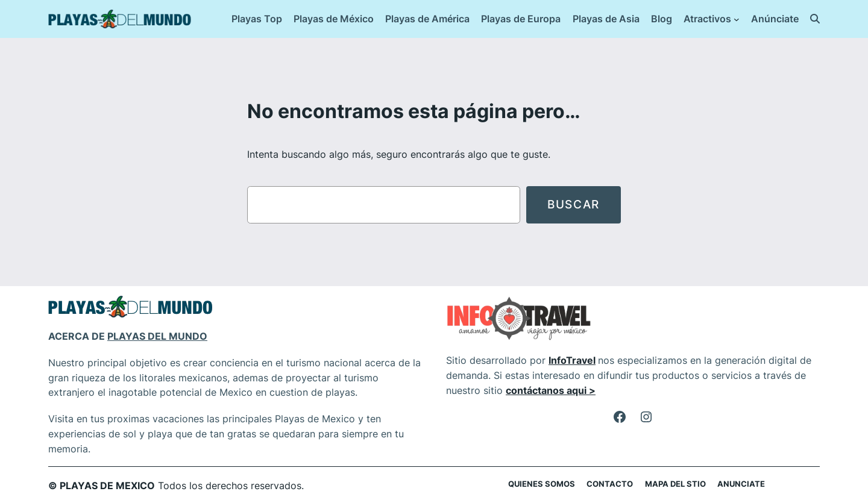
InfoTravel (572, 360)
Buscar (574, 204)
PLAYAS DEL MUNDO (157, 336)
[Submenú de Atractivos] (737, 19)
